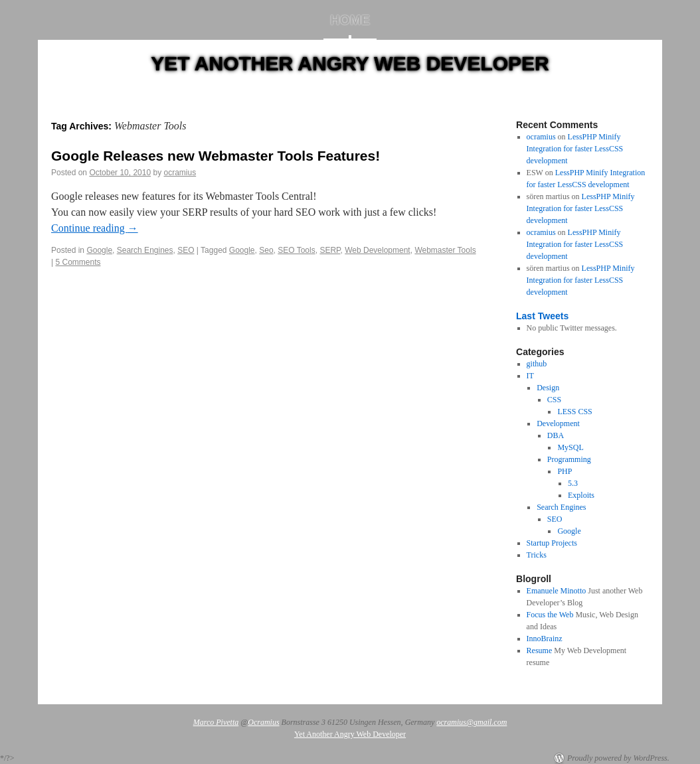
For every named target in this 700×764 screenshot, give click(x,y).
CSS (554, 400)
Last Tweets (542, 316)
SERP (330, 250)
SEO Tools (296, 250)
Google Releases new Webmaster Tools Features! (216, 156)
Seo (266, 250)
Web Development (378, 250)
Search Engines (145, 250)
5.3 (573, 483)
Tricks (537, 555)
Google (99, 250)
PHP (565, 471)
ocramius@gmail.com (472, 722)
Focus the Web (550, 615)
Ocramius (263, 722)
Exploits (581, 495)
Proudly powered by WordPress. (618, 758)
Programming (569, 459)
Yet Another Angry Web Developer (350, 63)
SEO (186, 250)
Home (350, 20)
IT (530, 376)
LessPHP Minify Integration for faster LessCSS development (575, 149)
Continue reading (95, 228)
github (537, 364)
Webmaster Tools (445, 250)
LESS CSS (574, 412)
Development (558, 423)
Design (548, 388)
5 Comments (78, 262)
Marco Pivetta (216, 722)
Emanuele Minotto (557, 591)
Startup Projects (552, 543)
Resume (540, 650)
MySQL (570, 447)
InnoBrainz (545, 639)
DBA (556, 435)
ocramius (180, 173)
